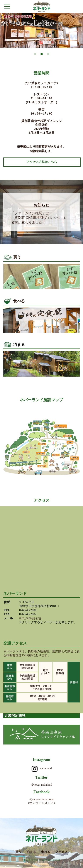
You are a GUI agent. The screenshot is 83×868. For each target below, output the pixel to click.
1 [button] (35, 54)
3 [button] (48, 54)
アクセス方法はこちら (42, 162)
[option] (41, 30)
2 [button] (42, 54)
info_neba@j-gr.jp (30, 618)
